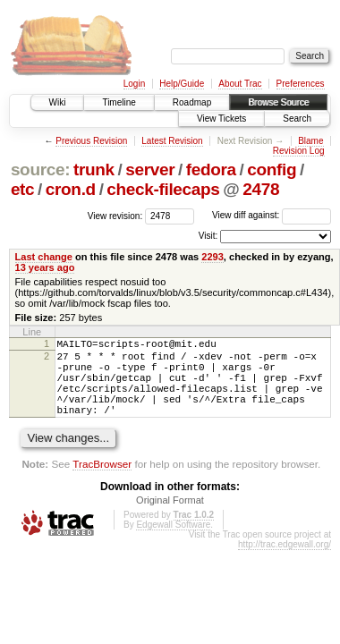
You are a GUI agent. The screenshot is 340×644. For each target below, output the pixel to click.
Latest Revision (172, 141)
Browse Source (278, 102)
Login (134, 84)
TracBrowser (102, 483)
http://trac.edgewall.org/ (285, 563)
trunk (94, 169)
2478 (261, 189)
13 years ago (45, 267)
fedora (211, 169)
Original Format (170, 519)
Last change (44, 257)
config (272, 169)
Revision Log (299, 151)
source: (40, 169)
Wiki (58, 102)
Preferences (301, 84)
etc (22, 189)
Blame (310, 141)
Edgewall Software (173, 543)
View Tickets (221, 119)
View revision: (115, 215)
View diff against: (272, 215)
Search (297, 119)
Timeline (119, 102)
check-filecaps (163, 189)
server (150, 169)
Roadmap (192, 102)
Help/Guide (182, 84)
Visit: (208, 236)
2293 (212, 257)
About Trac (240, 84)
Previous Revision (91, 141)
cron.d (71, 189)
